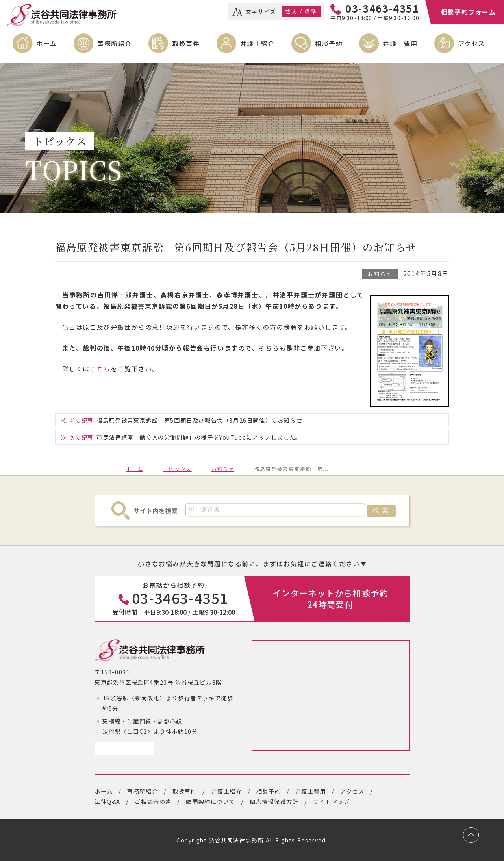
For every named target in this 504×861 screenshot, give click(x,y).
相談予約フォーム (468, 12)
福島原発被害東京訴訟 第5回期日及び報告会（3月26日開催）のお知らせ (199, 420)
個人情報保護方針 (274, 801)
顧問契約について (210, 801)
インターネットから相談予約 (331, 598)
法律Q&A (107, 801)
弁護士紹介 (258, 43)
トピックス (177, 469)
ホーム (47, 43)
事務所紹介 (115, 43)
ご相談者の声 (153, 801)
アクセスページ (121, 748)
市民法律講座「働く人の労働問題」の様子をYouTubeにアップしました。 (199, 437)
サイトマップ (332, 801)
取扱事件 (186, 43)
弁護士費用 (400, 43)
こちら (100, 369)
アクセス (472, 43)
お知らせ (380, 274)
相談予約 (329, 43)
